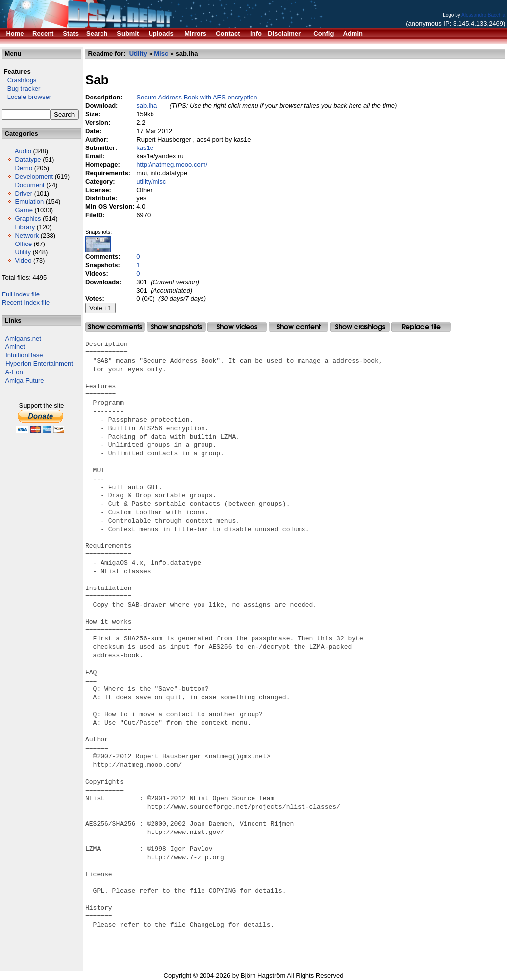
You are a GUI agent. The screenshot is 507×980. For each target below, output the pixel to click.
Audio (23, 151)
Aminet (15, 347)
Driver (24, 193)
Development (34, 176)
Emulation (29, 202)
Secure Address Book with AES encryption (197, 97)
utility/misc (151, 181)
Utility (23, 252)
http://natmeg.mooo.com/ (172, 165)
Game (24, 210)
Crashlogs (19, 80)
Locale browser (26, 97)
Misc (161, 54)
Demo (24, 168)
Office (23, 244)
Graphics (28, 219)
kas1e (145, 148)
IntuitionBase (24, 355)
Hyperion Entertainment (39, 364)
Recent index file (26, 303)
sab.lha (147, 106)
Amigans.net (23, 338)
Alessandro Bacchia (483, 15)
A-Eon (14, 372)
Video (23, 261)
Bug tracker (21, 88)
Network (27, 235)
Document (29, 185)
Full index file (21, 294)
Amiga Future (25, 380)
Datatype (28, 160)
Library (25, 227)
